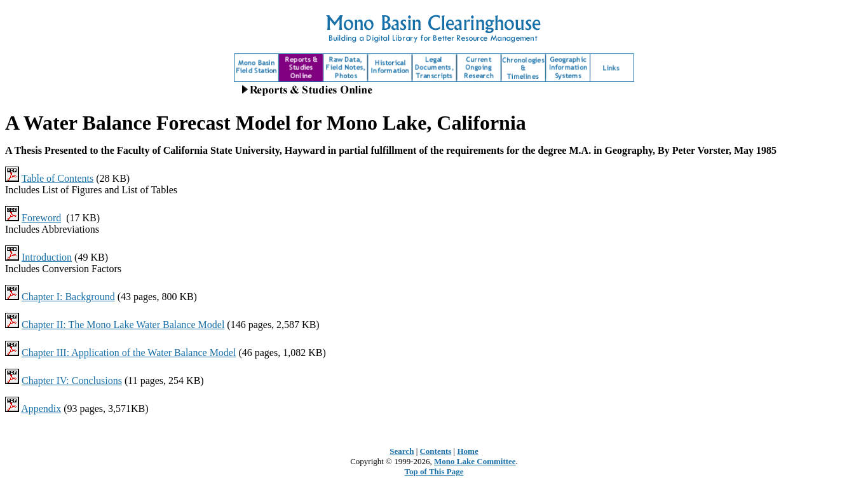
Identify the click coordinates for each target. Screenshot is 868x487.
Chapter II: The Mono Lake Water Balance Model (123, 325)
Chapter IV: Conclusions (72, 381)
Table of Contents (58, 178)
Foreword (41, 218)
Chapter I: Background (68, 297)
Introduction (47, 257)
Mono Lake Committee (475, 461)
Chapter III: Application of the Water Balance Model (129, 353)
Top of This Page (434, 471)
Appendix (41, 408)
